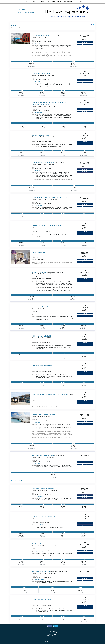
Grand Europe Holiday (39, 272)
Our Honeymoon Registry (55, 2)
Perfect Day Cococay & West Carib (43, 516)
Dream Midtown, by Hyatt (40, 253)
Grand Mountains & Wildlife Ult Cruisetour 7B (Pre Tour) (50, 198)
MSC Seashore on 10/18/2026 (42, 336)
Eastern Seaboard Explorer (41, 36)
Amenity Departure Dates (18, 481)
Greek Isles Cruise (38, 544)
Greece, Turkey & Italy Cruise (42, 599)
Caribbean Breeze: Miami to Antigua (44, 163)
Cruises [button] (33, 2)
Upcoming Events (69, 2)
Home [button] (26, 2)
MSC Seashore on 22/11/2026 (42, 365)
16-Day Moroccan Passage (41, 572)
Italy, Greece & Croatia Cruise (42, 307)
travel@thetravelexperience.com (25, 12)
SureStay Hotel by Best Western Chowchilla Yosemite (49, 394)
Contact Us (85, 45)
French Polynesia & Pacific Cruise (43, 455)
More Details (85, 42)
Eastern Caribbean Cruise (40, 135)
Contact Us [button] (79, 2)
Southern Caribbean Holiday (41, 73)
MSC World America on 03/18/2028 (43, 489)
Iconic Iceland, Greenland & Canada (44, 415)
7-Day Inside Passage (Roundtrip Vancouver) (47, 225)
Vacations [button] (42, 2)
